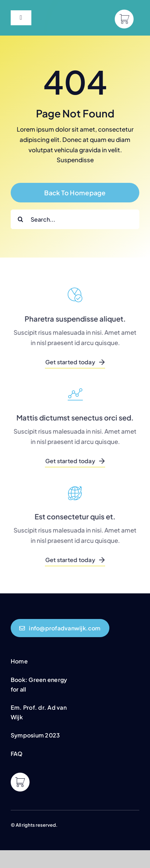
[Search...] (75, 219)
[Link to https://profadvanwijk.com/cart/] (124, 19)
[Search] (20, 219)
